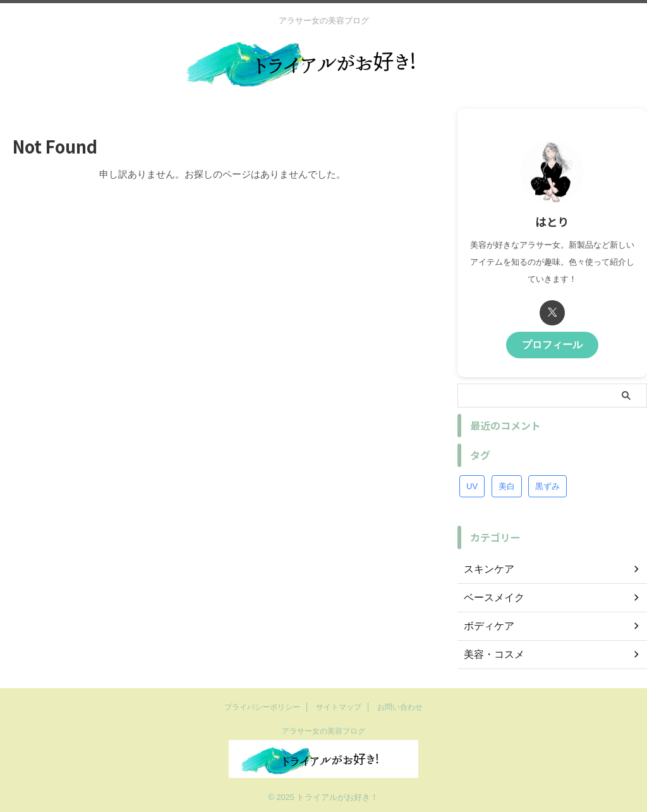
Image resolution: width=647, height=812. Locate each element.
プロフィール (552, 343)
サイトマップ (339, 706)
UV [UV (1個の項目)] (472, 483)
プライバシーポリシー (262, 706)
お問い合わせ (400, 706)
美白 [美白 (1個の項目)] (507, 483)
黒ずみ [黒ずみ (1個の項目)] (547, 483)
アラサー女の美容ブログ (323, 730)
